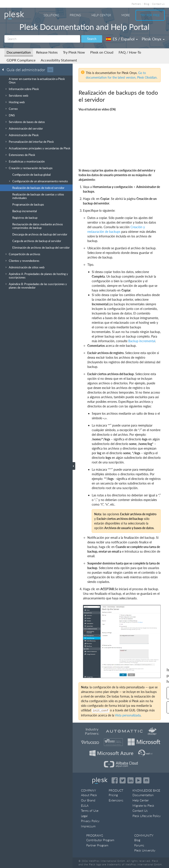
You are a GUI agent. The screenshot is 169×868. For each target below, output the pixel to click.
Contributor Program (100, 840)
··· (50, 70)
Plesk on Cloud (102, 52)
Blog (147, 4)
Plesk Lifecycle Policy (147, 816)
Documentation (19, 52)
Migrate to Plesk (143, 806)
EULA (85, 806)
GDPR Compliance (21, 60)
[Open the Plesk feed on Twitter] (123, 780)
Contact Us (140, 811)
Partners (136, 4)
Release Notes (47, 52)
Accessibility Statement (59, 60)
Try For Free (150, 15)
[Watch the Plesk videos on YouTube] (138, 780)
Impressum (88, 826)
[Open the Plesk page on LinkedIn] (130, 780)
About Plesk (89, 795)
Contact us (158, 4)
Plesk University (145, 850)
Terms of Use (90, 811)
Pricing (75, 15)
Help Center (101, 15)
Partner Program (97, 845)
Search (92, 39)
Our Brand (88, 800)
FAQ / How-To (130, 52)
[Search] (42, 39)
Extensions (116, 800)
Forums (139, 845)
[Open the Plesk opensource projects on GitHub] (146, 780)
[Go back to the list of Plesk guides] (4, 69)
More (126, 15)
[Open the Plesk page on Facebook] (115, 780)
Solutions (51, 15)
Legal (84, 816)
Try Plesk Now (74, 52)
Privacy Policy (90, 821)
